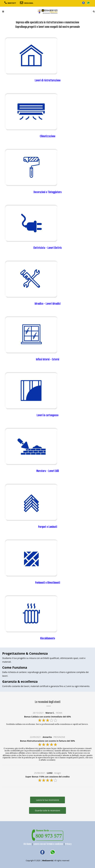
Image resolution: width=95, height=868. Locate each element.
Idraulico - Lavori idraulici (48, 304)
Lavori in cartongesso (48, 415)
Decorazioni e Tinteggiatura (48, 192)
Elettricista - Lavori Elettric (48, 248)
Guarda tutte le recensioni (48, 810)
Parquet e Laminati (48, 527)
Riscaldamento (48, 638)
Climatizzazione (48, 136)
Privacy (68, 844)
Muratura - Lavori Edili (48, 471)
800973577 (12, 3)
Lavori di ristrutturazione (48, 80)
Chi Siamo (27, 844)
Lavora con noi (40, 844)
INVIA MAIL (29, 3)
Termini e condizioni (55, 844)
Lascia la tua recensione (48, 800)
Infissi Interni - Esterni (48, 359)
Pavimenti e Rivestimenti (48, 583)
